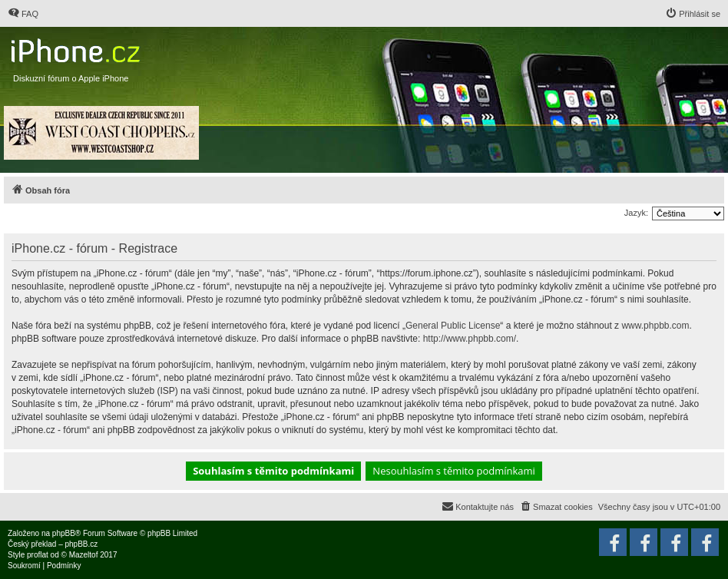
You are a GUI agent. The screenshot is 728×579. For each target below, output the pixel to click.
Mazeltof (84, 555)
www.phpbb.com (655, 326)
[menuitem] (23, 14)
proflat (38, 555)
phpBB (64, 533)
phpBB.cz (81, 544)
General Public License (453, 326)
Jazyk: (636, 213)
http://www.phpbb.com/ (470, 339)
